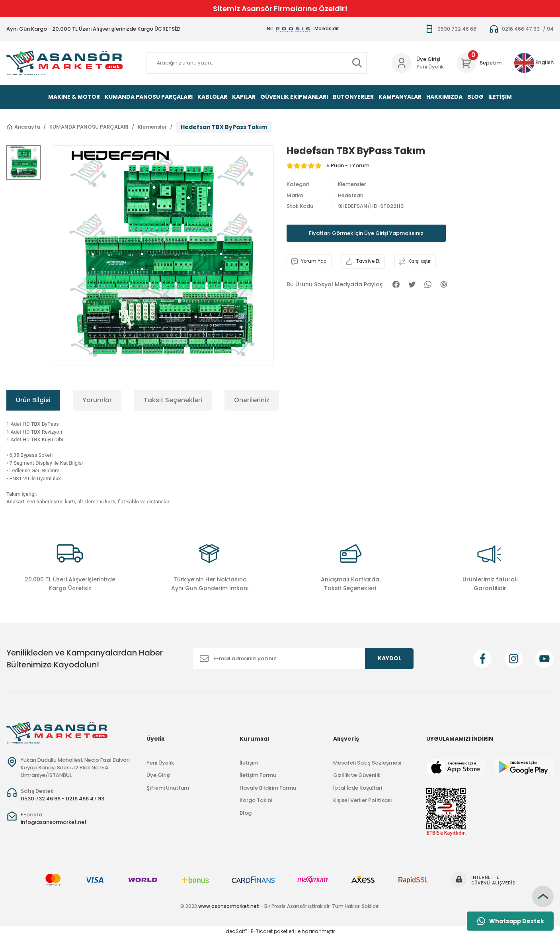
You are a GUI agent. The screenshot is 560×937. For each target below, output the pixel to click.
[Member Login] (402, 63)
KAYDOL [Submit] (389, 658)
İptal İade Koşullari (358, 788)
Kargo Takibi (256, 800)
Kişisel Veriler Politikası (363, 800)
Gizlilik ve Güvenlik (357, 775)
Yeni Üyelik (430, 67)
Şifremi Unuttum (168, 788)
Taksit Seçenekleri (173, 400)
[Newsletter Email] (303, 659)
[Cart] (479, 63)
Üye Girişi (158, 775)
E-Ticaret (262, 931)
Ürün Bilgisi (33, 400)
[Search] (257, 63)
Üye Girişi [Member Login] (428, 59)
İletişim (249, 763)
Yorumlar (97, 400)
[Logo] (64, 63)
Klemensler (352, 184)
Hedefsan (351, 195)
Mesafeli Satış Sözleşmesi (367, 763)
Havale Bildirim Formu (268, 788)
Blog (246, 813)
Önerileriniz (252, 400)
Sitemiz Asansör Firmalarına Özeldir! (280, 9)
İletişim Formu (258, 775)
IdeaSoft (236, 931)
